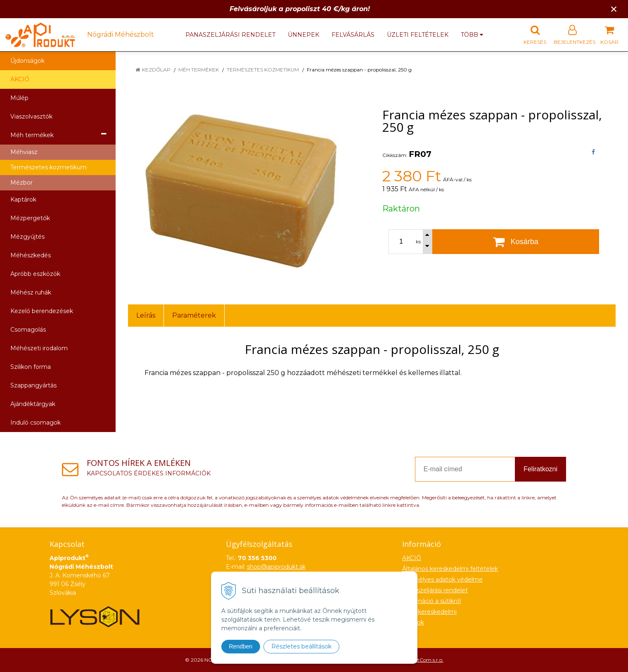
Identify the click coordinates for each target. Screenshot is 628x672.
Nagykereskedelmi (429, 612)
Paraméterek (194, 315)
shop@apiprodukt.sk (276, 567)
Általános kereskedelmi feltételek (450, 569)
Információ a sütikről (431, 601)
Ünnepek (303, 35)
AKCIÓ (20, 79)
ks (418, 242)
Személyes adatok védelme (442, 579)
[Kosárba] (516, 242)
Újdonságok (27, 61)
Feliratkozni (540, 469)
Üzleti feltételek (418, 35)
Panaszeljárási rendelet (230, 35)
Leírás (146, 315)
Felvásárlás (353, 35)
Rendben (241, 646)
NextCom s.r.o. (426, 660)
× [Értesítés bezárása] (614, 9)
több (472, 35)
